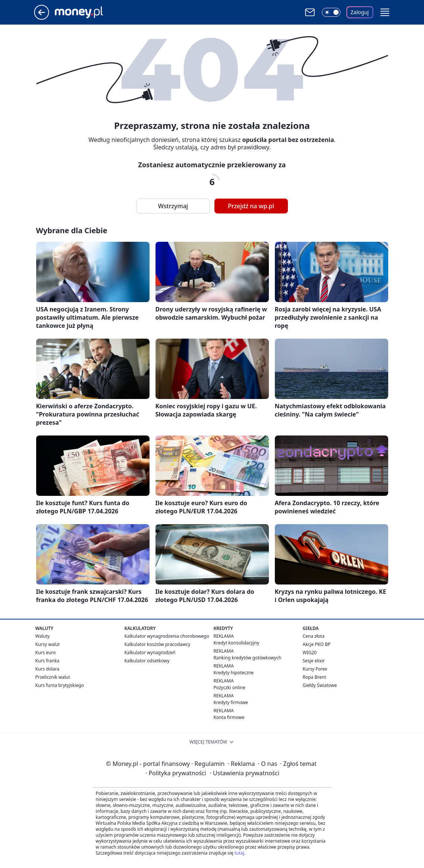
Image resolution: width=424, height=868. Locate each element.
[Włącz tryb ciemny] (331, 12)
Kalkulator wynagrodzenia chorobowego (167, 636)
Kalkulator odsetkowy (147, 661)
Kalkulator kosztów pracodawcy (158, 644)
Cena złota (314, 636)
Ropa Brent (315, 677)
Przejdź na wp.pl (251, 206)
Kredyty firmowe (231, 702)
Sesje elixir (314, 661)
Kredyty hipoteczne (234, 673)
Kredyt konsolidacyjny (237, 643)
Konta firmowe (229, 717)
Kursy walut (48, 644)
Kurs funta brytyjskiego (60, 685)
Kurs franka (48, 661)
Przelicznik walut (53, 677)
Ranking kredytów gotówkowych (248, 658)
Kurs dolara (48, 669)
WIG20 (310, 652)
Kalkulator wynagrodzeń (150, 652)
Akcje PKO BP (317, 644)
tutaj (239, 853)
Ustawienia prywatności (245, 773)
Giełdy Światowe (320, 685)
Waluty (43, 636)
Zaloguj (360, 12)
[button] (385, 12)
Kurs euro (46, 652)
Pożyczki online (230, 688)
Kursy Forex (315, 669)
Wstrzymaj (173, 206)
